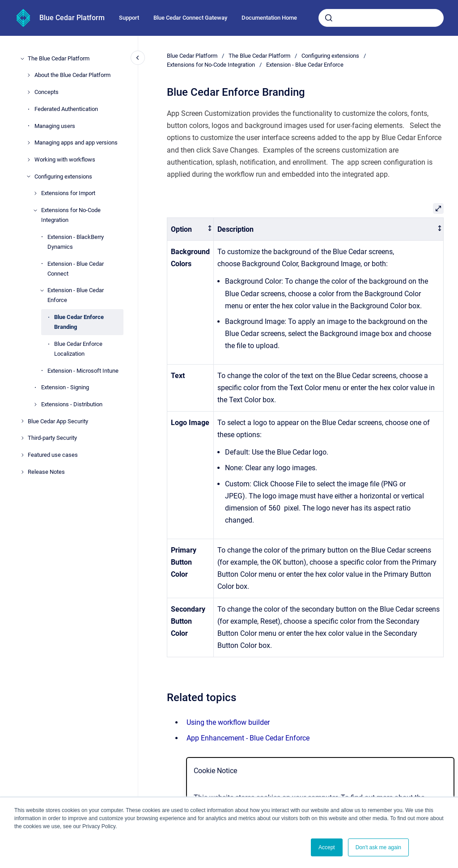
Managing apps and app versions (76, 143)
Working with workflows (65, 160)
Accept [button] (327, 847)
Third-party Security (52, 438)
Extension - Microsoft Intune (83, 371)
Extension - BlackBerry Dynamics (76, 242)
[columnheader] (191, 229)
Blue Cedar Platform (72, 18)
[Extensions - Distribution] (35, 404)
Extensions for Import (68, 193)
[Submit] (329, 18)
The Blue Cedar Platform (59, 58)
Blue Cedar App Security (58, 421)
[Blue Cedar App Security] (22, 421)
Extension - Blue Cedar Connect (76, 269)
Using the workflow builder (228, 722)
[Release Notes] (22, 472)
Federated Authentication (66, 109)
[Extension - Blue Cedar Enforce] (42, 290)
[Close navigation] (138, 58)
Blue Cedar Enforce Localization (78, 349)
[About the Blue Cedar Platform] (29, 75)
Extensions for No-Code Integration (71, 215)
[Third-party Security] (22, 438)
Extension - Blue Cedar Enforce (76, 295)
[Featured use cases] (22, 455)
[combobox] (381, 18)
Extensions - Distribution (72, 404)
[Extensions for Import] (35, 193)
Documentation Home (269, 18)
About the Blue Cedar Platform (72, 75)
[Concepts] (29, 92)
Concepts (47, 92)
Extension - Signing (65, 387)
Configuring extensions (63, 177)
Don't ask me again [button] (378, 847)
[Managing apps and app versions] (29, 143)
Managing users (55, 126)
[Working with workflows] (29, 160)
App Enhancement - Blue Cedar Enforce (248, 738)
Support (129, 18)
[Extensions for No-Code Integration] (35, 210)
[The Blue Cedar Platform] (22, 59)
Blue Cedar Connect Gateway (190, 18)
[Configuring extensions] (29, 176)
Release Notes (46, 472)
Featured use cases (53, 455)
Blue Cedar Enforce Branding (79, 322)
